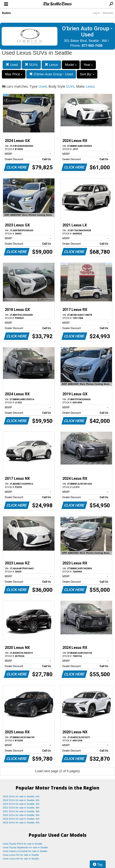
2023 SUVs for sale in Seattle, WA (21, 804)
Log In (96, 13)
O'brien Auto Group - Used (51, 74)
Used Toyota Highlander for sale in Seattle (25, 847)
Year (88, 65)
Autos (6, 13)
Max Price (14, 74)
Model (71, 65)
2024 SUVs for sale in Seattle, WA (21, 800)
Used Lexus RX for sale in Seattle (21, 855)
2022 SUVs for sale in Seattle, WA (21, 808)
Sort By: (87, 74)
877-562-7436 (92, 46)
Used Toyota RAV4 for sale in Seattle (23, 844)
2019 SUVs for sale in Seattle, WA (21, 819)
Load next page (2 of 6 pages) (57, 771)
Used (12, 65)
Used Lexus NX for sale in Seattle (21, 859)
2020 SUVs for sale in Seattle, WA (21, 815)
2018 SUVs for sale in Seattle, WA (21, 823)
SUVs (31, 65)
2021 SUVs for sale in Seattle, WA (21, 811)
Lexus (51, 65)
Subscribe (108, 13)
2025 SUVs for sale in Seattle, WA (21, 796)
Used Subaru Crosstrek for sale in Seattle (25, 851)
